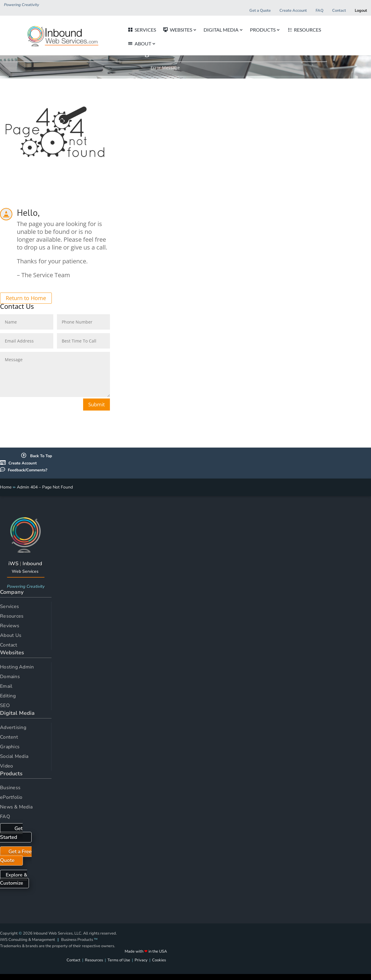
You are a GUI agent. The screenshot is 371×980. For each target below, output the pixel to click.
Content (9, 737)
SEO (5, 706)
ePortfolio (11, 797)
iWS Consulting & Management (28, 940)
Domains (10, 677)
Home (6, 487)
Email (6, 686)
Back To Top (37, 456)
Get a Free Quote (16, 856)
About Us (11, 635)
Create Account (23, 463)
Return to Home (26, 298)
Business (10, 788)
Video (6, 766)
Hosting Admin (17, 667)
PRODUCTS (253, 30)
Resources (12, 616)
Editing (8, 696)
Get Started (11, 833)
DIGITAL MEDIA (211, 30)
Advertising (13, 727)
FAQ (5, 817)
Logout (361, 11)
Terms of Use (119, 960)
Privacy (141, 960)
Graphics (10, 747)
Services (9, 606)
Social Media (14, 756)
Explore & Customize (14, 879)
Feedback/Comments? (28, 470)
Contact (9, 645)
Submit (97, 404)
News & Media (16, 807)
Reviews (10, 626)
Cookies (159, 960)
